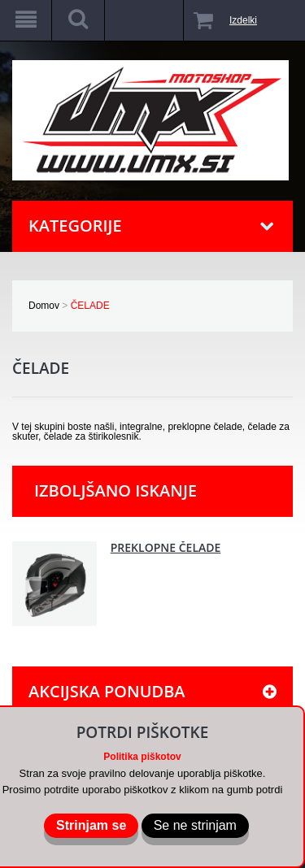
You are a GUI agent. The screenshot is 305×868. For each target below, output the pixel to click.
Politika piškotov (142, 757)
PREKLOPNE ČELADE (166, 547)
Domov (44, 306)
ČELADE (90, 306)
